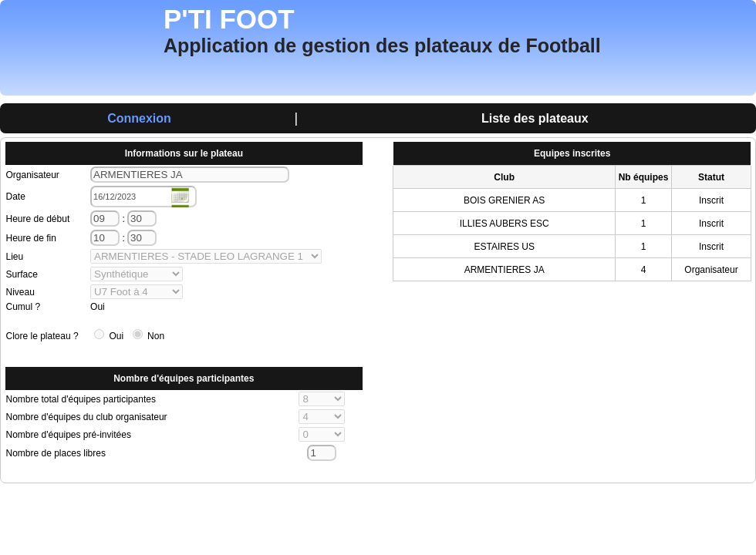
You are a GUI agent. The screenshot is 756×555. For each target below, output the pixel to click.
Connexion (139, 118)
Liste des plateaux (535, 118)
